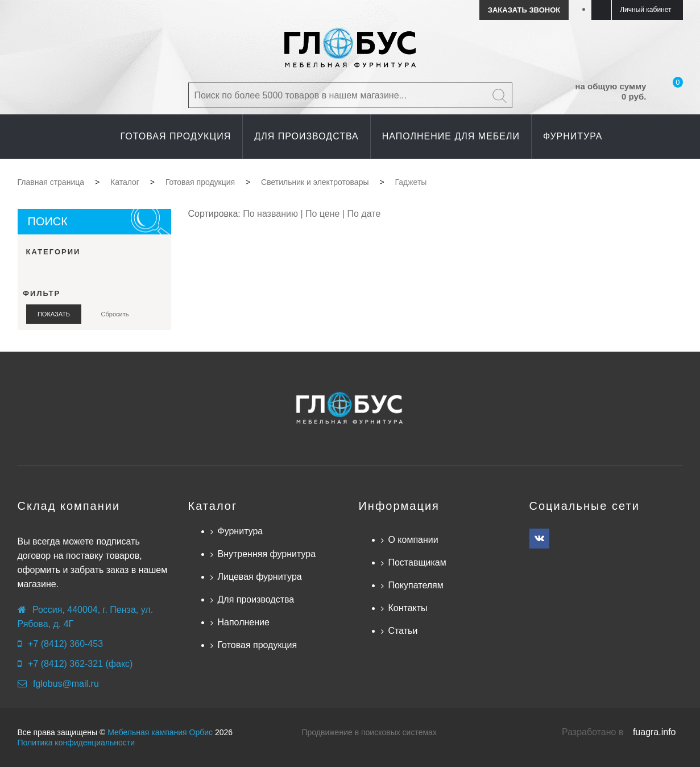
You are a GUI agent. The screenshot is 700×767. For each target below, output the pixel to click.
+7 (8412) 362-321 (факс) (80, 664)
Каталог (212, 506)
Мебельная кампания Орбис (160, 732)
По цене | (326, 214)
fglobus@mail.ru (66, 684)
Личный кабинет (645, 10)
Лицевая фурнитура (259, 577)
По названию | (274, 214)
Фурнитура (240, 531)
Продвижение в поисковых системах (369, 732)
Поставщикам (417, 562)
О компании (413, 540)
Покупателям (415, 585)
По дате (364, 214)
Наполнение (243, 622)
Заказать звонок (524, 10)
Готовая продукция (257, 645)
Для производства (256, 599)
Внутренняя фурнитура (266, 554)
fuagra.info (655, 732)
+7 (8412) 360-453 (65, 644)
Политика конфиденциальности (76, 743)
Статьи (403, 631)
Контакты (407, 608)
